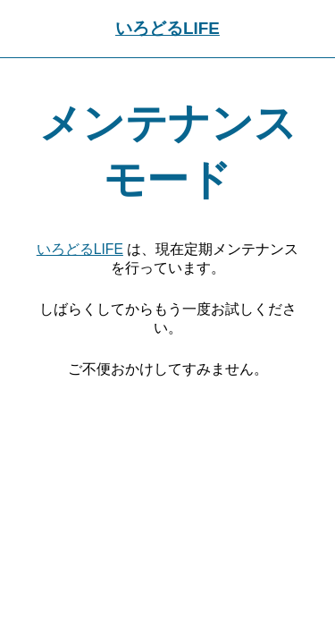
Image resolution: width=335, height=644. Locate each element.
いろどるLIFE (167, 28)
